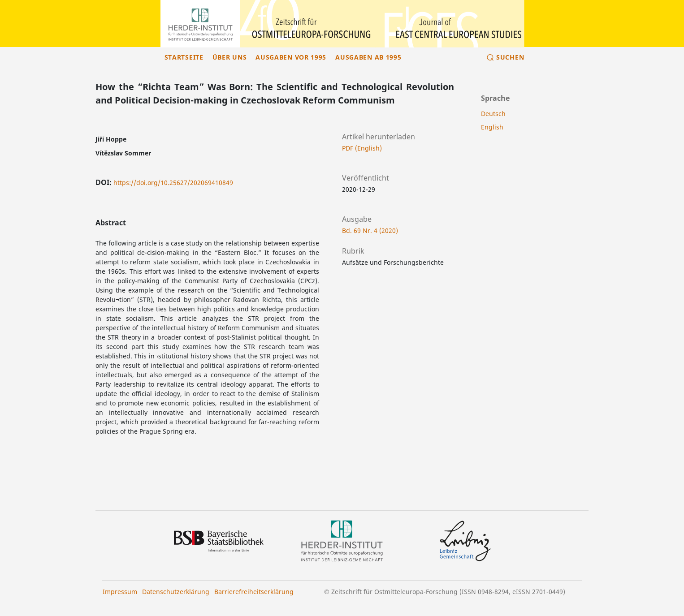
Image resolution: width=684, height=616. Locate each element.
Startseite (184, 57)
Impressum (120, 592)
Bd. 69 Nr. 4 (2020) (370, 230)
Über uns (230, 57)
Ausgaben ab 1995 (368, 57)
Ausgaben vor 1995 (291, 57)
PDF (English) (362, 148)
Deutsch (493, 114)
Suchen (510, 57)
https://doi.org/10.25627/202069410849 (173, 183)
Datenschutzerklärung (176, 592)
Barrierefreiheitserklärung (254, 592)
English (492, 127)
